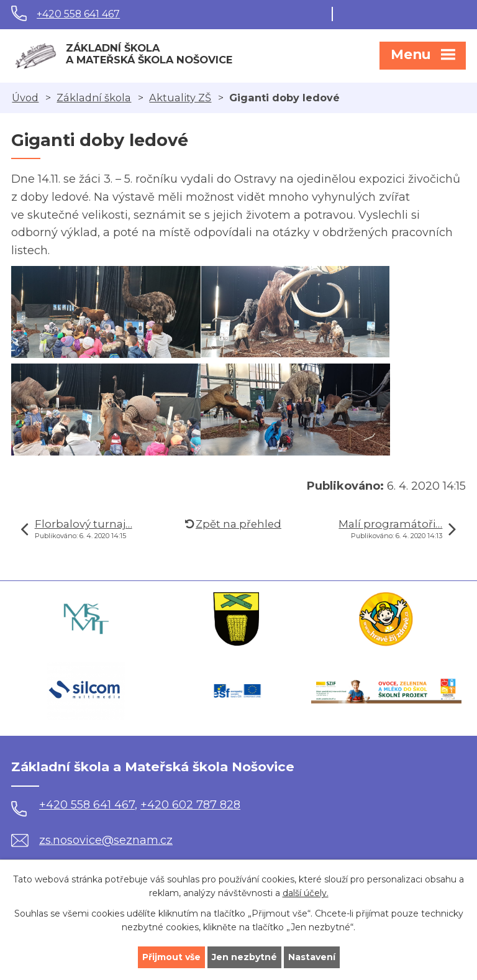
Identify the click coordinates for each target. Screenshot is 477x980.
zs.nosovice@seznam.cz (92, 840)
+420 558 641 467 (78, 14)
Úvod (25, 98)
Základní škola (94, 98)
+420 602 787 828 (190, 805)
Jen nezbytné (244, 957)
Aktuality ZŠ (180, 98)
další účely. (306, 894)
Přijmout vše (171, 957)
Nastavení (312, 957)
